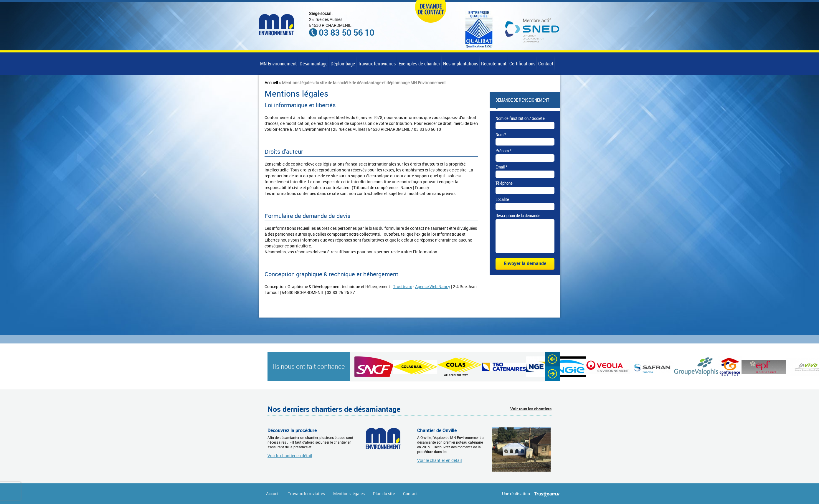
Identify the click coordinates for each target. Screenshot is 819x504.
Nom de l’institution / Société (520, 118)
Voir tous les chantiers (531, 409)
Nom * (501, 134)
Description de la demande (518, 215)
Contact (546, 63)
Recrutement (494, 63)
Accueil (271, 83)
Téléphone (504, 183)
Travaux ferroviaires (377, 63)
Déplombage (343, 63)
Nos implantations (461, 63)
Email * (501, 167)
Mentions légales (349, 494)
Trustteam (403, 286)
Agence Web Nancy (433, 286)
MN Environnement (278, 63)
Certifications (522, 63)
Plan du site (384, 494)
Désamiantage (314, 63)
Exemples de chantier (419, 63)
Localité (502, 199)
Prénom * (503, 151)
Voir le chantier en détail (290, 455)
